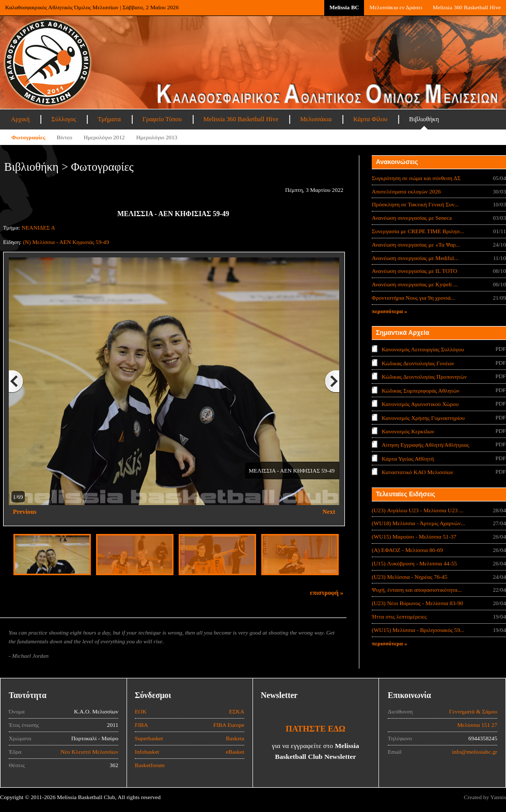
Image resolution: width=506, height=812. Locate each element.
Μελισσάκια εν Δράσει (396, 7)
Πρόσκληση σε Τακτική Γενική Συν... (415, 204)
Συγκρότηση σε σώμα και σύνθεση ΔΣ (416, 178)
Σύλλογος (64, 119)
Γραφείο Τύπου (162, 119)
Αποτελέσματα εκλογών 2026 (406, 191)
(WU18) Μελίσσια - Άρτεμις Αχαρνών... (418, 523)
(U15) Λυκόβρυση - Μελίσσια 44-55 (414, 563)
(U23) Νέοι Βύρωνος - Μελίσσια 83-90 (417, 603)
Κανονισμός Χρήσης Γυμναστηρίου (423, 417)
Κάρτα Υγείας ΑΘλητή (408, 459)
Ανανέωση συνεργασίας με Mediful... (415, 258)
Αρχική (20, 119)
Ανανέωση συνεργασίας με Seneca (412, 218)
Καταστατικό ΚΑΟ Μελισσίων (417, 472)
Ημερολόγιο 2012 (104, 137)
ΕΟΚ (141, 711)
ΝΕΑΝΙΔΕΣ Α (38, 228)
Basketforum (150, 765)
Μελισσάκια (316, 119)
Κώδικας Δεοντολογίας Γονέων (418, 363)
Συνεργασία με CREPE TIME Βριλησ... (418, 231)
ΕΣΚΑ (236, 711)
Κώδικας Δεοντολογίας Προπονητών (424, 377)
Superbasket (149, 738)
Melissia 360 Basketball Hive (467, 7)
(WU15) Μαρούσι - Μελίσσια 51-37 (414, 537)
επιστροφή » (327, 593)
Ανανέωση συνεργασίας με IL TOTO (414, 271)
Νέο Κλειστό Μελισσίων (89, 752)
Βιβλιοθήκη (424, 119)
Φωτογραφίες (28, 137)
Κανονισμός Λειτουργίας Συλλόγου (423, 349)
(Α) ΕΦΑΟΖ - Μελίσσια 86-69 (407, 550)
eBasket (235, 752)
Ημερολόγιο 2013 (157, 137)
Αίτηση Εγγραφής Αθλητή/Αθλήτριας (425, 445)
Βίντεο (65, 137)
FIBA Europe (229, 725)
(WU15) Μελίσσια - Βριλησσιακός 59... (418, 630)
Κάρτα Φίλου (370, 119)
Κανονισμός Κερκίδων (408, 431)
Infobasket (147, 752)
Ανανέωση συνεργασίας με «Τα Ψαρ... (416, 245)
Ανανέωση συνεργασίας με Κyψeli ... (415, 284)
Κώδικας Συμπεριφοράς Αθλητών (421, 390)
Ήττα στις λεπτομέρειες (399, 616)
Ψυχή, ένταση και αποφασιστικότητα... (417, 590)
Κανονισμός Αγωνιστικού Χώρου (420, 404)
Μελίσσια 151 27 (477, 725)
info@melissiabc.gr (475, 752)
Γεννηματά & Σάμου (473, 711)
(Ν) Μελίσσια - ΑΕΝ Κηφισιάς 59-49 (66, 242)
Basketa (235, 738)
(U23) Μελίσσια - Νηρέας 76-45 (409, 577)
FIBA (141, 725)
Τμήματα (109, 119)
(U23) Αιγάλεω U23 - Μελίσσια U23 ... (418, 510)
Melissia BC (344, 7)
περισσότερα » (390, 311)
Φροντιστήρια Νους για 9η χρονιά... (413, 298)
